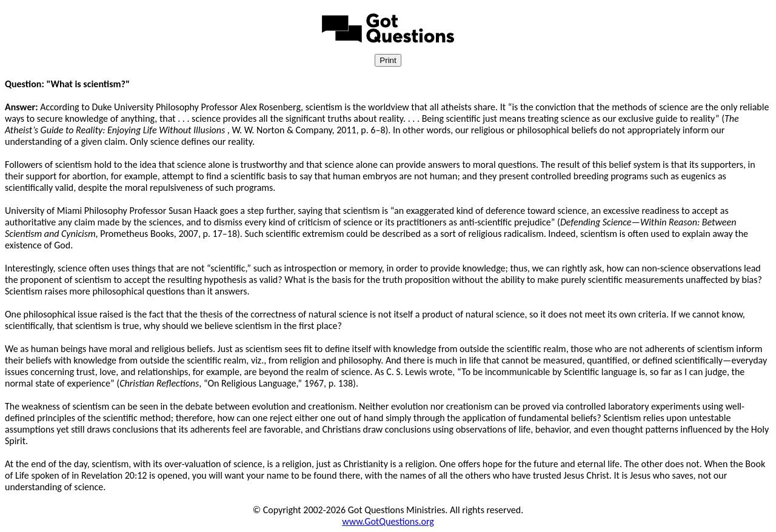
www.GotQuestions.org (388, 521)
